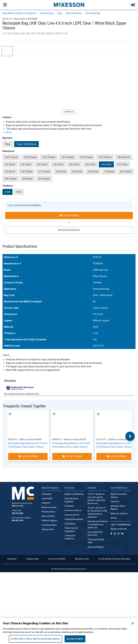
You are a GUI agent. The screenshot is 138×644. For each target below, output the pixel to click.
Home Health (47, 499)
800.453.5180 (17, 520)
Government (46, 494)
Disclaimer (12, 559)
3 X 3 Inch (58, 164)
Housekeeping (47, 13)
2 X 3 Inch (26, 164)
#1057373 (101, 439)
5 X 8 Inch (10, 172)
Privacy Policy (33, 559)
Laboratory (46, 503)
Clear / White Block (26, 144)
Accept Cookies (75, 639)
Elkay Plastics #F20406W (26, 19)
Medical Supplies (50, 488)
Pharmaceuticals (48, 512)
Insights (92, 488)
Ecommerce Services (73, 510)
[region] (69, 631)
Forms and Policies (57, 559)
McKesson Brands (49, 507)
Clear (8, 144)
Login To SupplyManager (121, 525)
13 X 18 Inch (105, 157)
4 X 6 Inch (106, 164)
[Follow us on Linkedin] (122, 534)
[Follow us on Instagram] (115, 534)
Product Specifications (20, 246)
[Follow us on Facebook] (111, 534)
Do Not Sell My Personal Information (115, 559)
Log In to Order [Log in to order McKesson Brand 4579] (116, 456)
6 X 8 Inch (77, 172)
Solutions (69, 488)
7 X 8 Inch (109, 172)
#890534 (56, 439)
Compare (69, 112)
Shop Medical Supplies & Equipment (19, 13)
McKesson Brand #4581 (31, 439)
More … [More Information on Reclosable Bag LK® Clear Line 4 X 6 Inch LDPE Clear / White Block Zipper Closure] (10, 132)
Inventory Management (74, 519)
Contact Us (115, 502)
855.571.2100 (17, 506)
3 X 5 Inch (90, 164)
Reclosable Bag (93, 13)
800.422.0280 (17, 513)
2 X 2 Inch (10, 164)
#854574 (12, 439)
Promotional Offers (49, 525)
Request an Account (119, 529)
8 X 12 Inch (11, 179)
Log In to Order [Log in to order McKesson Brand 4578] (72, 456)
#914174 (7, 19)
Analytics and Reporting (74, 494)
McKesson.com (82, 559)
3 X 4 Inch (74, 164)
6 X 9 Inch (93, 172)
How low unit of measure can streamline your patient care (98, 524)
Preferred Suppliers (50, 521)
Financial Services (72, 515)
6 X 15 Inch (44, 172)
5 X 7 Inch (123, 164)
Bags (60, 13)
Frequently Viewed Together (25, 406)
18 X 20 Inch (124, 157)
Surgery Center (48, 529)
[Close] (133, 623)
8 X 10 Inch (126, 172)
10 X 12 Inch (11, 157)
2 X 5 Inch (42, 164)
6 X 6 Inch (61, 172)
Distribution (69, 506)
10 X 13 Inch (30, 157)
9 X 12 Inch (44, 179)
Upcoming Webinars (96, 547)
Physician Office (48, 516)
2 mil (7, 192)
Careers (114, 518)
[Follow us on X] (119, 534)
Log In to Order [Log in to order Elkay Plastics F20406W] (69, 215)
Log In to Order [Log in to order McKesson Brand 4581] (28, 456)
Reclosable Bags (74, 13)
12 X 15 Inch (68, 157)
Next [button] (130, 436)
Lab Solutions (70, 524)
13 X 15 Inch (86, 157)
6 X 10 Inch (27, 172)
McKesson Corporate (119, 514)
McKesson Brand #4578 (75, 439)
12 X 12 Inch (49, 157)
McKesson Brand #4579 (120, 439)
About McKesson (119, 488)
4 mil (19, 192)
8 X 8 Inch (27, 179)
